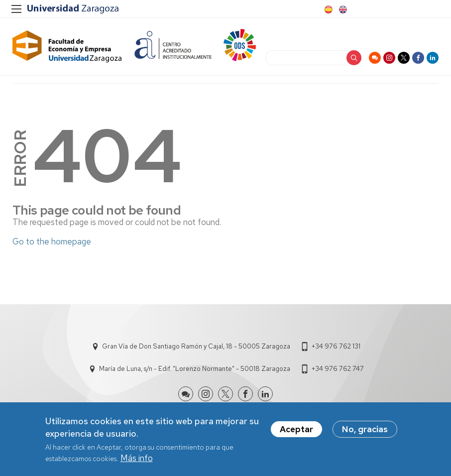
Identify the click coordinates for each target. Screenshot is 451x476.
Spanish (328, 9)
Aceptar (296, 431)
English (342, 9)
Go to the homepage (52, 241)
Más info (137, 460)
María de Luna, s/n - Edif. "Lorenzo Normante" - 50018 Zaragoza (195, 369)
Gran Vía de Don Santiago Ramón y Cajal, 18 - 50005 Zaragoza (196, 346)
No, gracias (365, 431)
